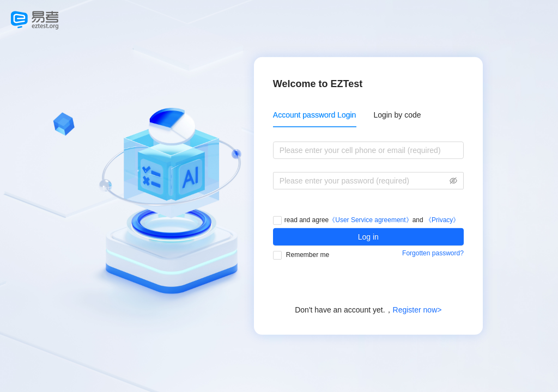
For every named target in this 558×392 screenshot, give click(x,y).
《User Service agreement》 (370, 220)
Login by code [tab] (397, 115)
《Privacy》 (442, 220)
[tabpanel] (368, 169)
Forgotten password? (433, 253)
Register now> (417, 310)
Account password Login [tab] (315, 115)
